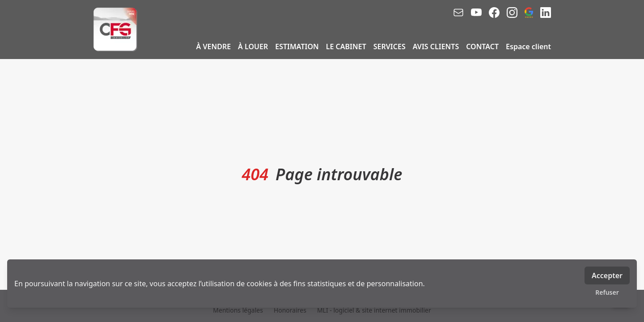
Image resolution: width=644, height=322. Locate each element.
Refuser (607, 292)
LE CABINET (346, 47)
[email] (458, 13)
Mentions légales (238, 310)
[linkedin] (546, 13)
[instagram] (512, 13)
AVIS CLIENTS (436, 47)
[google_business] (529, 13)
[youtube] (476, 13)
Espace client (528, 47)
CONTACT (482, 47)
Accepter (607, 275)
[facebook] (494, 13)
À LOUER (253, 47)
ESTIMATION (297, 47)
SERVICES (390, 47)
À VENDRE (214, 47)
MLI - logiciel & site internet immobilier (374, 310)
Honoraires (290, 310)
